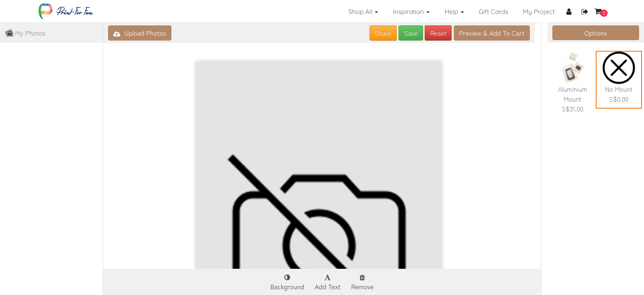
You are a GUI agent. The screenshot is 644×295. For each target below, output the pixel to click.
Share (383, 33)
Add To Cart (492, 33)
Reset (438, 33)
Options (596, 33)
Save (411, 33)
